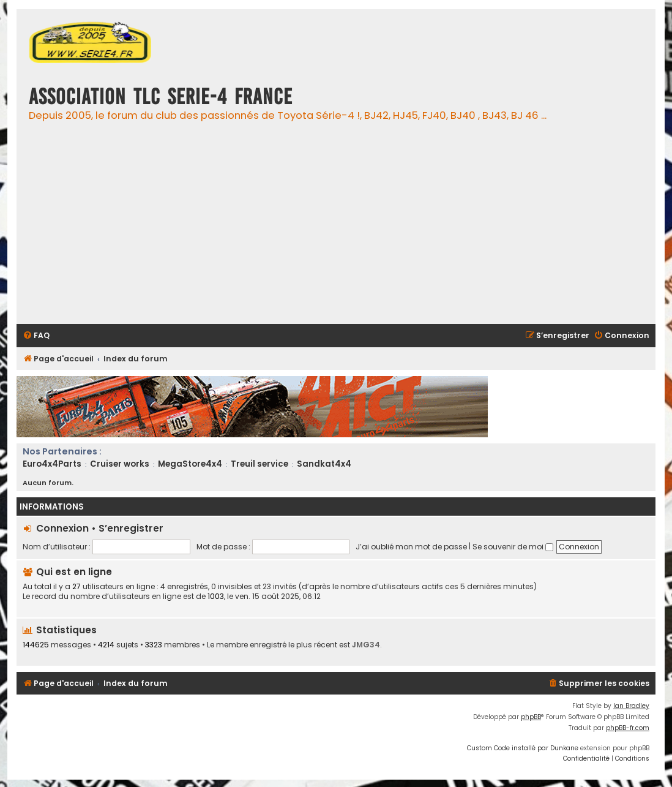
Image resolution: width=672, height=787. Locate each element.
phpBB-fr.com (628, 728)
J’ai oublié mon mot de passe (411, 547)
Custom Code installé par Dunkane (523, 748)
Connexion (62, 528)
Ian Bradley (631, 706)
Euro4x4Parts (52, 464)
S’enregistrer (131, 528)
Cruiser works (120, 464)
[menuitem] (36, 336)
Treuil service (259, 464)
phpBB (531, 717)
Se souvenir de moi (513, 547)
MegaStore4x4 (190, 464)
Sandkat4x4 (324, 464)
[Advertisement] (346, 229)
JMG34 (366, 645)
